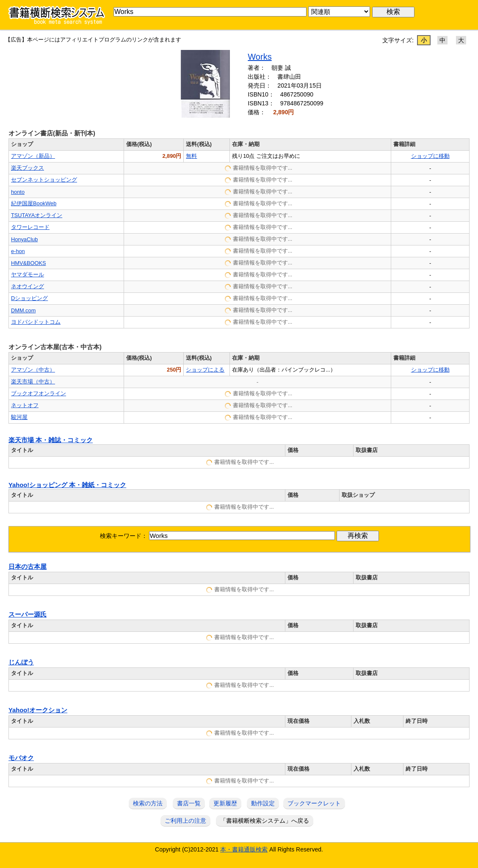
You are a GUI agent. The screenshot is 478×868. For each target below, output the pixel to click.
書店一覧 (189, 803)
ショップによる (205, 370)
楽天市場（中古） (33, 382)
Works (260, 57)
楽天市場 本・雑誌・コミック (51, 440)
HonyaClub (24, 239)
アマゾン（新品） (33, 156)
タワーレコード (30, 227)
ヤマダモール (28, 274)
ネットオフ (25, 405)
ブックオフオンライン (39, 393)
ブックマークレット (314, 803)
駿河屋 (19, 417)
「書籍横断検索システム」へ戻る (265, 821)
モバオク (21, 758)
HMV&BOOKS (29, 263)
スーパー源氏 (28, 614)
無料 (191, 156)
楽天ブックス (28, 168)
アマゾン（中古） (33, 370)
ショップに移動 (430, 156)
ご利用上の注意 (185, 821)
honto (18, 192)
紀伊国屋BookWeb (34, 203)
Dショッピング (29, 298)
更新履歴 (225, 803)
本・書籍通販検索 (244, 849)
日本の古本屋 (28, 567)
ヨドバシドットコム (36, 322)
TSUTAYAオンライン (37, 215)
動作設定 (263, 803)
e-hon (18, 251)
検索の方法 (148, 803)
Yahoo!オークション (38, 710)
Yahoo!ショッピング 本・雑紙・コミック (67, 485)
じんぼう (21, 662)
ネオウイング (28, 286)
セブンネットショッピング (44, 180)
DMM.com (23, 310)
